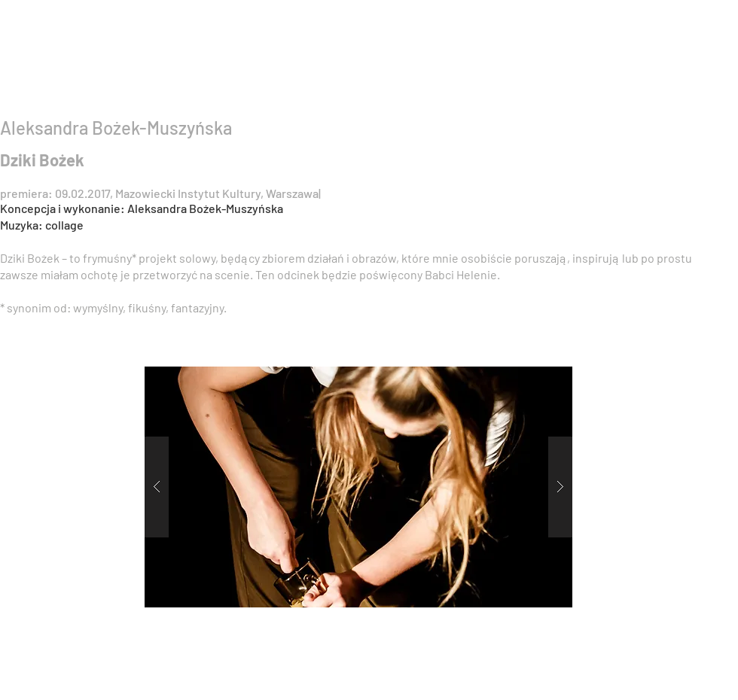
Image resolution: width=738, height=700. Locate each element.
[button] (358, 487)
